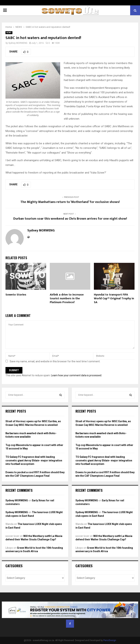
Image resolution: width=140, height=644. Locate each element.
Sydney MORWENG (18, 43)
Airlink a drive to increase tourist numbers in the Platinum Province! (67, 298)
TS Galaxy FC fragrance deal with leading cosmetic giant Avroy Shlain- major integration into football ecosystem (34, 460)
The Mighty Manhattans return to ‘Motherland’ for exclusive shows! (70, 202)
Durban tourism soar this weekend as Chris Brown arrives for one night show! (70, 219)
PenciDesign (110, 640)
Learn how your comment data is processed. (76, 375)
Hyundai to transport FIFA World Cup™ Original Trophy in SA (114, 298)
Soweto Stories (16, 295)
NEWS (9, 33)
